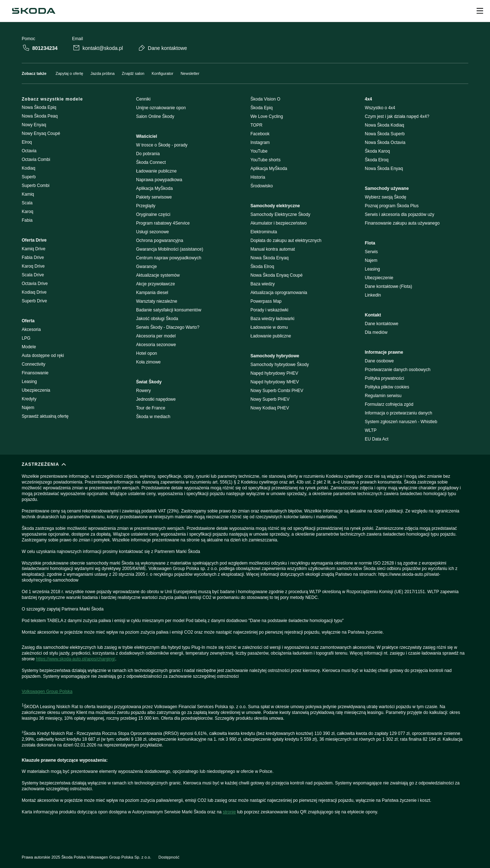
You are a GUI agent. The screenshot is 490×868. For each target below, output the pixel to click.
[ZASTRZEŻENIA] (245, 647)
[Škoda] (34, 11)
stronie (229, 812)
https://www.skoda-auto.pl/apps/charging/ (75, 659)
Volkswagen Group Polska (47, 692)
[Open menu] (480, 11)
